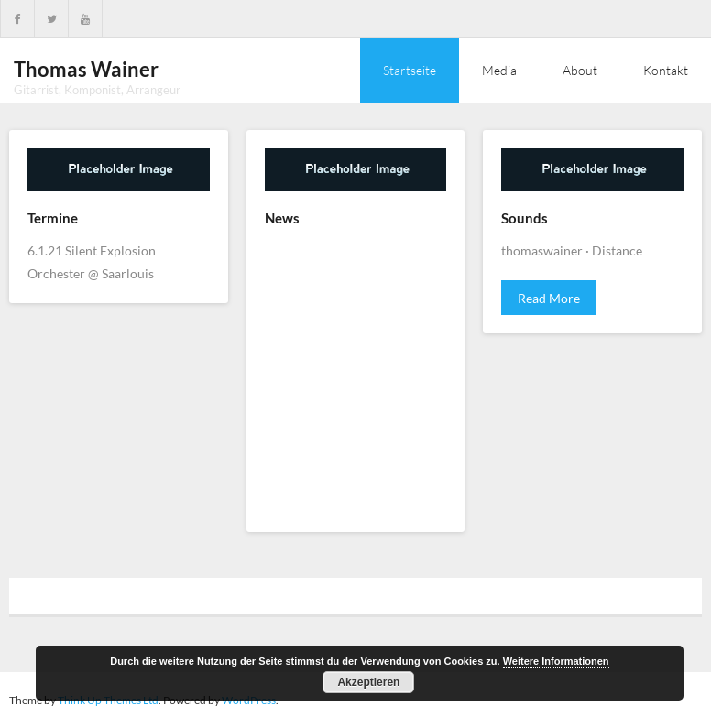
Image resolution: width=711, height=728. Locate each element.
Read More (549, 298)
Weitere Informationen (556, 661)
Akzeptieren (368, 682)
